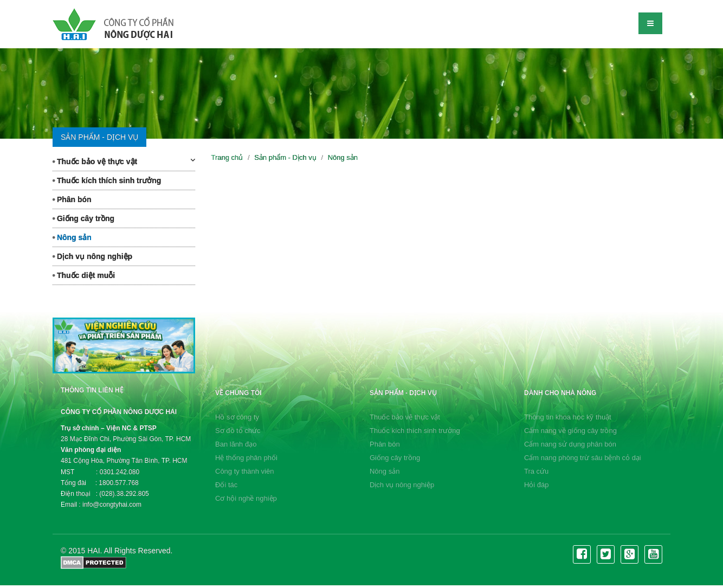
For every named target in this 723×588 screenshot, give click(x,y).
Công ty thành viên (244, 471)
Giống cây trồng (83, 218)
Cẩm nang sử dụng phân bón (570, 444)
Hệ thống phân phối (246, 458)
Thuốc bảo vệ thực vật (124, 161)
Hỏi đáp (537, 485)
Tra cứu (536, 471)
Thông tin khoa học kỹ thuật (568, 417)
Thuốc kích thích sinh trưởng (107, 180)
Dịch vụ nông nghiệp (92, 256)
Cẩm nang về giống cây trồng (570, 431)
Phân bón (72, 199)
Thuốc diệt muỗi (84, 275)
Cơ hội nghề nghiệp (246, 498)
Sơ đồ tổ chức (238, 431)
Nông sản (72, 237)
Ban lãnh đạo (236, 444)
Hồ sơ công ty (237, 417)
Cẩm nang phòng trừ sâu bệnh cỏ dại (583, 458)
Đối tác (226, 485)
